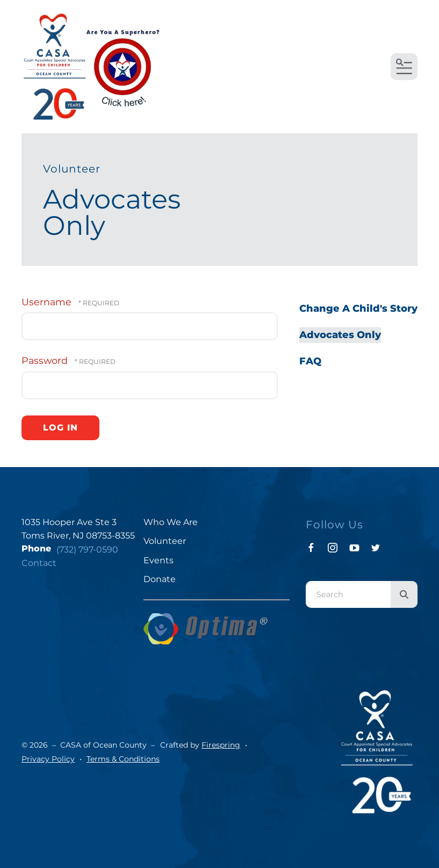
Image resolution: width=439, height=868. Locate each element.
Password (45, 360)
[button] (404, 67)
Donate (160, 579)
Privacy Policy (48, 759)
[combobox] (348, 594)
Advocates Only (340, 335)
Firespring (221, 745)
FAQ (310, 361)
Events (159, 560)
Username (46, 302)
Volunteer (165, 541)
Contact (39, 563)
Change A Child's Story (358, 309)
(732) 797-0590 (87, 550)
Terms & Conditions (123, 759)
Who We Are (171, 522)
